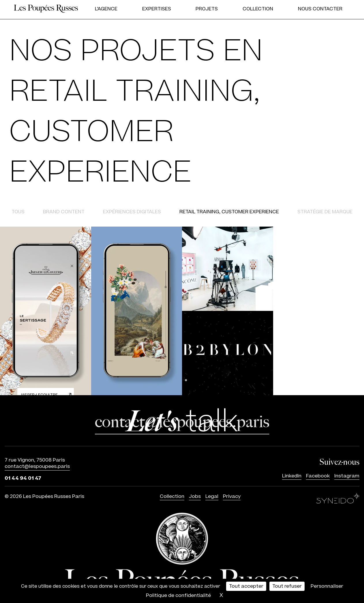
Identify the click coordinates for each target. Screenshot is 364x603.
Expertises (157, 9)
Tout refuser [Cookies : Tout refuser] (287, 586)
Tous (18, 212)
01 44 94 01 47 (23, 478)
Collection (258, 9)
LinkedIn (292, 476)
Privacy (232, 497)
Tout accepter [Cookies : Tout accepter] (246, 586)
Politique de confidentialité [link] (178, 595)
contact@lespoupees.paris (37, 467)
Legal (212, 497)
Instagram (347, 476)
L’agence (106, 9)
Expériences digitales (132, 212)
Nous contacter (320, 9)
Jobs (195, 497)
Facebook (318, 476)
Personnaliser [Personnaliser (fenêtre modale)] (327, 586)
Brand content (64, 212)
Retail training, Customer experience (229, 212)
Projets (207, 9)
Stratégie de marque (325, 212)
